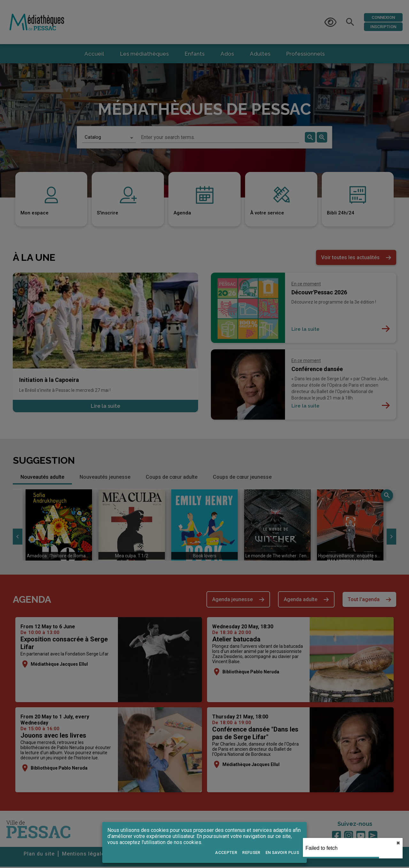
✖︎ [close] (398, 843)
